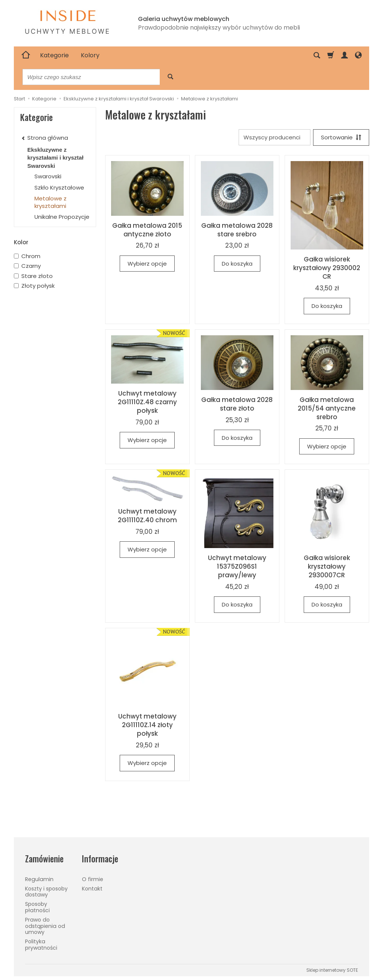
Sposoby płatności (37, 907)
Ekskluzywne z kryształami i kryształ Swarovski (55, 158)
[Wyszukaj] (170, 77)
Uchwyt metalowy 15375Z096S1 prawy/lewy (237, 566)
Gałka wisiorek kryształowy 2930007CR (327, 566)
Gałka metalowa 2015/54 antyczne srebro (327, 408)
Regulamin (39, 879)
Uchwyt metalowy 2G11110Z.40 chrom (147, 516)
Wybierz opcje (147, 264)
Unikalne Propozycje (62, 217)
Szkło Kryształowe (59, 187)
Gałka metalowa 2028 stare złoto (237, 404)
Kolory (90, 55)
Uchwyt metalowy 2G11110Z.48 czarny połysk (147, 402)
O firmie (93, 879)
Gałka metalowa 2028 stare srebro (237, 230)
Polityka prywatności (41, 945)
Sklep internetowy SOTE (332, 970)
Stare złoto (33, 276)
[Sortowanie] (341, 137)
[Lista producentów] (275, 137)
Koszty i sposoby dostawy (46, 892)
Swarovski (48, 176)
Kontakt (92, 889)
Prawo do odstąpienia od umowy (45, 926)
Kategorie (54, 55)
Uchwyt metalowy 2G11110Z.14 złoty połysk (147, 725)
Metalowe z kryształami (50, 202)
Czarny (27, 266)
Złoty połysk (34, 286)
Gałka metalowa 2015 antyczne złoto (147, 230)
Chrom (27, 256)
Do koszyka (237, 264)
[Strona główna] (26, 55)
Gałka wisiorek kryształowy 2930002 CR (327, 268)
